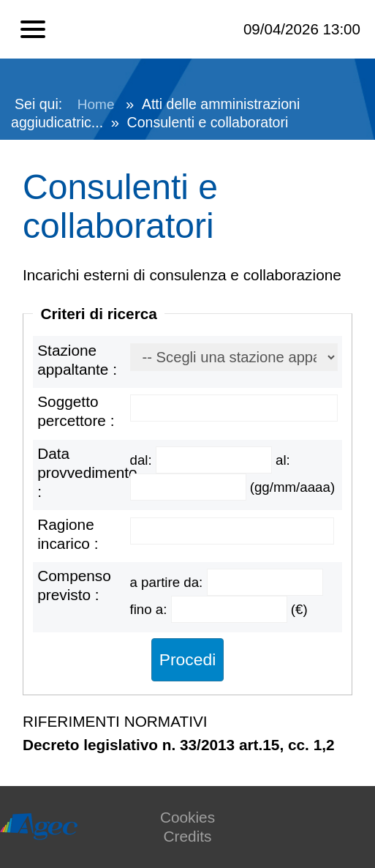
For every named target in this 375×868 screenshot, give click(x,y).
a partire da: (168, 582)
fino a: (151, 609)
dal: (143, 460)
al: (283, 460)
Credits (188, 836)
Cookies (187, 817)
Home (96, 104)
